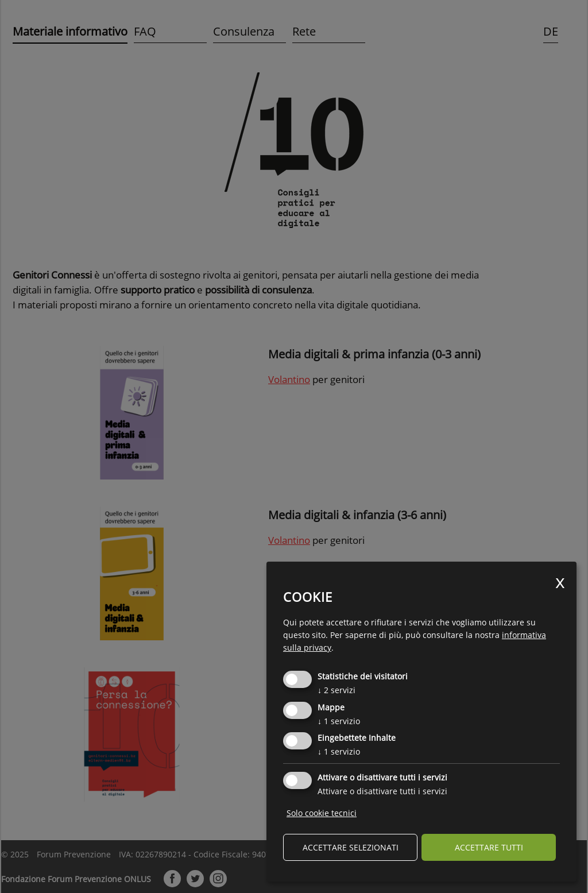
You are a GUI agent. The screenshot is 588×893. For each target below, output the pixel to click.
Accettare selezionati (351, 847)
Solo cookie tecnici (322, 813)
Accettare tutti (489, 847)
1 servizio (339, 721)
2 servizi (336, 690)
